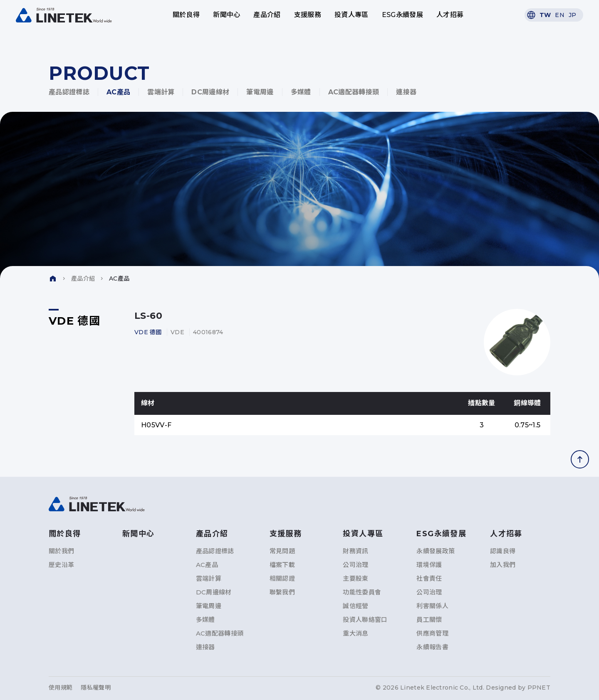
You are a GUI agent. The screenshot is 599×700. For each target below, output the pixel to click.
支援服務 (308, 15)
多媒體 (301, 92)
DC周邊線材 (210, 92)
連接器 (406, 92)
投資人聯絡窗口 (365, 620)
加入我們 (503, 565)
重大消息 (355, 633)
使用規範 (61, 688)
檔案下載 (282, 565)
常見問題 (282, 551)
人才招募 (450, 15)
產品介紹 (267, 15)
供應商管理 (432, 633)
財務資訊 (355, 551)
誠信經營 (355, 606)
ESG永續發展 (402, 15)
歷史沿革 (61, 565)
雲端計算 (161, 92)
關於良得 (186, 15)
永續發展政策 (436, 551)
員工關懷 (429, 620)
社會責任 (429, 578)
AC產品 (118, 92)
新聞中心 (226, 15)
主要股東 (355, 578)
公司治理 (355, 565)
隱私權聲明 (95, 688)
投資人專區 (351, 15)
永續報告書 (432, 647)
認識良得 (503, 551)
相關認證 (282, 578)
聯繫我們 (282, 592)
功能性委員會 (362, 592)
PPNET (539, 688)
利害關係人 (432, 606)
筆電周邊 (260, 92)
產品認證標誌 (69, 92)
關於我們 (61, 551)
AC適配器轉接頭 (354, 92)
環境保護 (429, 565)
